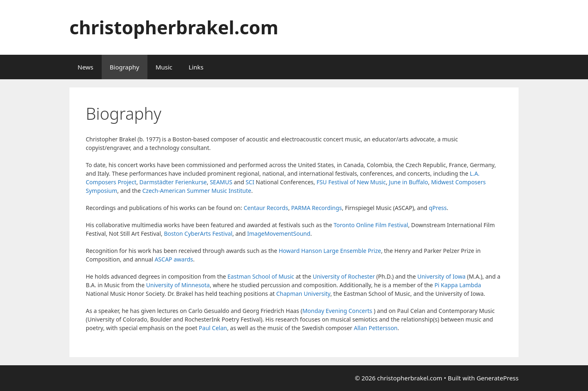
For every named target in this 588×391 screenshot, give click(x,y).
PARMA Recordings (316, 208)
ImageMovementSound (279, 233)
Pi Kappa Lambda (458, 285)
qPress (438, 208)
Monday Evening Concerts (337, 311)
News (86, 67)
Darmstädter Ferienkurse (173, 182)
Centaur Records (266, 208)
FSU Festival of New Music (351, 182)
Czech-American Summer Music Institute (197, 191)
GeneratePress (498, 378)
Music (164, 67)
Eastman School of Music (261, 276)
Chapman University (303, 294)
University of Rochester (344, 276)
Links (196, 67)
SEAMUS (221, 182)
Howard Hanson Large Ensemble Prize (330, 251)
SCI (250, 182)
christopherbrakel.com (174, 27)
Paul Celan (213, 328)
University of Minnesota (178, 285)
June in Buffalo (408, 182)
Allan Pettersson (376, 328)
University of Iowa (441, 276)
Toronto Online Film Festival (371, 225)
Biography (125, 67)
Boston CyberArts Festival (198, 233)
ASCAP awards (174, 259)
